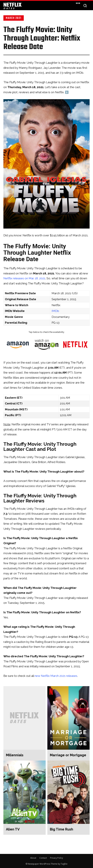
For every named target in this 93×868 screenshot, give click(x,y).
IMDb (55, 311)
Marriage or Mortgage (68, 755)
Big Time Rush (62, 829)
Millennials (15, 755)
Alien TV (13, 829)
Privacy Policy (57, 858)
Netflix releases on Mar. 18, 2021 (24, 278)
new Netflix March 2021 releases (56, 676)
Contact (43, 858)
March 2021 (14, 18)
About (33, 858)
